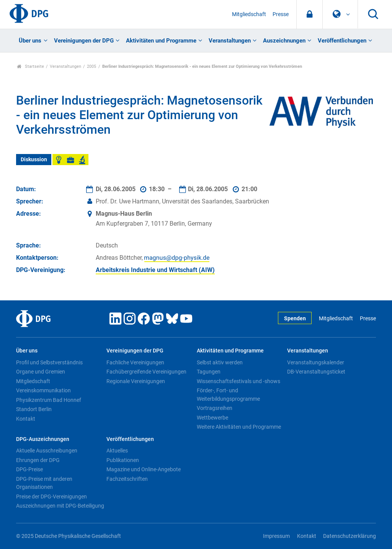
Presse (281, 14)
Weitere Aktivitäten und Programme (239, 427)
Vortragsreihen (215, 408)
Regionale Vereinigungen (136, 381)
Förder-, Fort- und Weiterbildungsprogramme (228, 395)
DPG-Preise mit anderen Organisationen (44, 483)
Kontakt (26, 419)
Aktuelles (117, 451)
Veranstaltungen (230, 41)
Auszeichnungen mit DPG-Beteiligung (60, 506)
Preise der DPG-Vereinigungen (51, 497)
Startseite (30, 66)
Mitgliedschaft (249, 14)
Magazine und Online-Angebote (144, 469)
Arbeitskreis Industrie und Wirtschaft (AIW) (155, 270)
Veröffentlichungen (342, 41)
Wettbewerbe (212, 418)
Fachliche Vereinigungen (135, 362)
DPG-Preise (29, 469)
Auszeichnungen (284, 41)
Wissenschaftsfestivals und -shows (238, 381)
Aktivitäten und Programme (161, 41)
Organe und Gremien (41, 372)
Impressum (276, 536)
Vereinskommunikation (43, 390)
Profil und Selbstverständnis (49, 362)
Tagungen (209, 372)
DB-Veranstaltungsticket (316, 372)
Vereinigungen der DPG (84, 41)
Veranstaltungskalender (316, 362)
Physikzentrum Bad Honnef (49, 400)
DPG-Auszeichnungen (43, 439)
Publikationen (123, 460)
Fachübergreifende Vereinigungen (146, 372)
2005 (91, 66)
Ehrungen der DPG (38, 460)
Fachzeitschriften (127, 479)
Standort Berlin (34, 409)
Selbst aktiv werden (220, 362)
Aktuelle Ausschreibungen (47, 451)
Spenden (295, 319)
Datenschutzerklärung (350, 536)
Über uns (30, 41)
